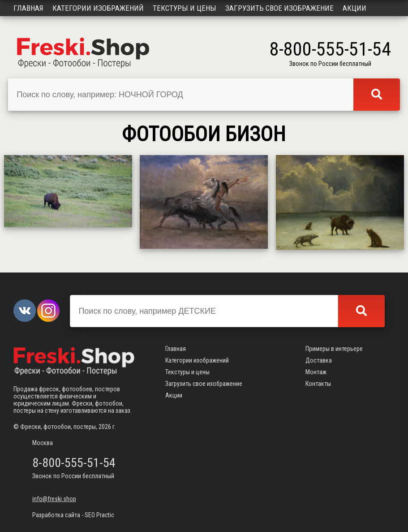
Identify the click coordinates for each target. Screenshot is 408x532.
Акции (354, 8)
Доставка (319, 360)
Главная (28, 8)
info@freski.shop (54, 499)
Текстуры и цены (185, 8)
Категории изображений (98, 8)
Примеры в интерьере (334, 349)
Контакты (318, 384)
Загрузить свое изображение (279, 8)
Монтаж (316, 372)
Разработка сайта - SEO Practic (73, 515)
